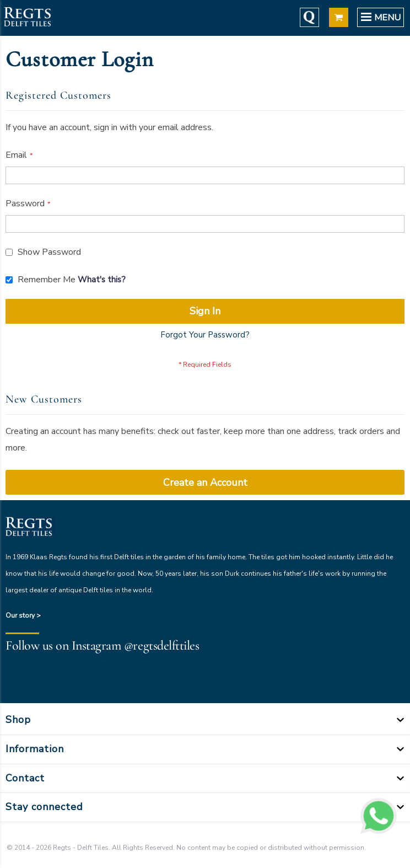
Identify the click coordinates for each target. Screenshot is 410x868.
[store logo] (27, 18)
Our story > (23, 615)
